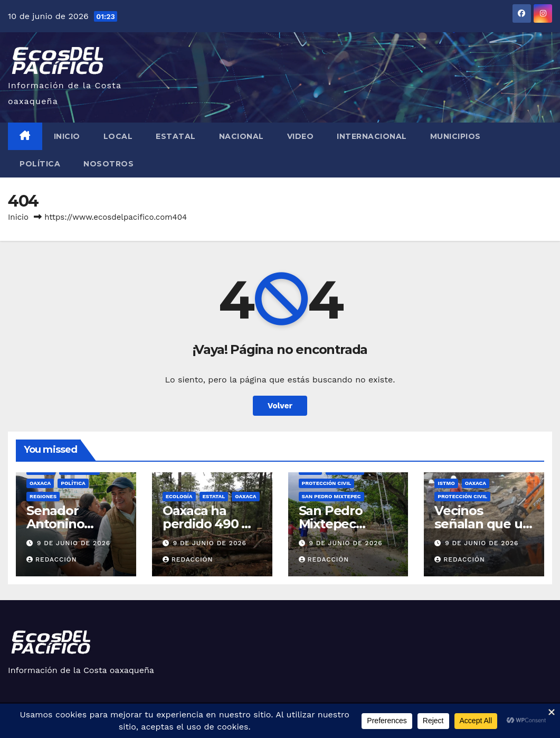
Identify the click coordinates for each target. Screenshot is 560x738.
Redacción (52, 559)
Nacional (241, 136)
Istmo (446, 483)
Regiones (43, 496)
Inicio (67, 136)
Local (118, 136)
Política (40, 164)
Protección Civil (327, 483)
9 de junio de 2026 (74, 543)
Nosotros (108, 164)
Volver (280, 406)
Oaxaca (40, 483)
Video (301, 136)
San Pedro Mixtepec (331, 496)
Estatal (176, 136)
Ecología (179, 496)
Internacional (372, 136)
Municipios (455, 136)
